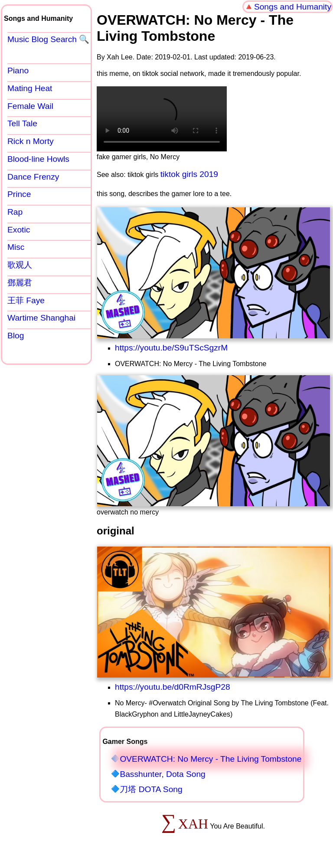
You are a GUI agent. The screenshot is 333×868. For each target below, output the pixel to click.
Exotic (19, 230)
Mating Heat (30, 88)
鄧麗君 (20, 283)
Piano (18, 70)
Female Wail (30, 106)
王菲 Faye (26, 300)
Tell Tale (22, 123)
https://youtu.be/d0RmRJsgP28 (173, 687)
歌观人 (20, 265)
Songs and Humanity (293, 7)
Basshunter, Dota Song (162, 774)
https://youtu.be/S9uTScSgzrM (171, 348)
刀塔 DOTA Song (151, 789)
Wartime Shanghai (41, 318)
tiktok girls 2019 (189, 174)
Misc (16, 247)
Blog (16, 336)
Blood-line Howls (38, 159)
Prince (19, 194)
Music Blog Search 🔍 (48, 39)
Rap (15, 212)
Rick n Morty (31, 141)
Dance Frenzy (33, 177)
